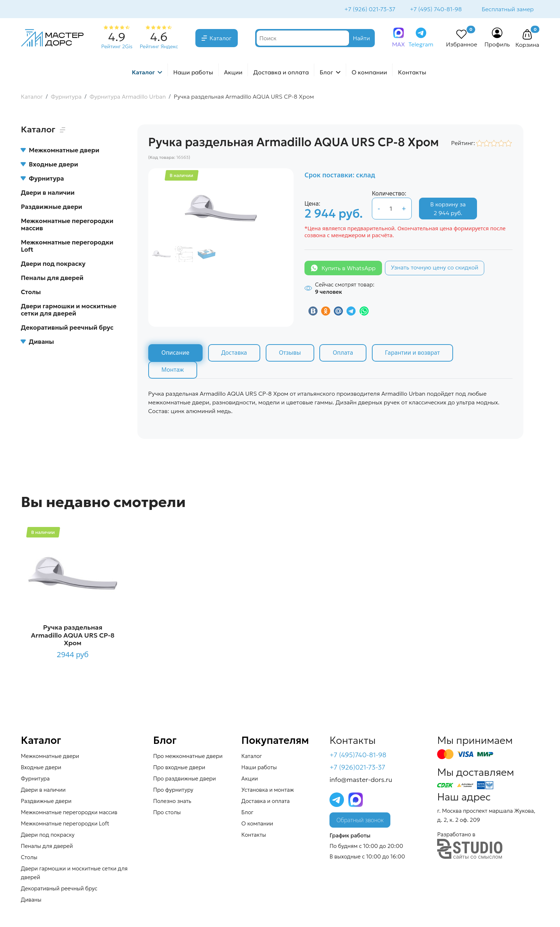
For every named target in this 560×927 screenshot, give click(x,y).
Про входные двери (179, 768)
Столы (31, 293)
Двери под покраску (53, 264)
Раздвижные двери (52, 207)
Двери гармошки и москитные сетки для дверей (69, 310)
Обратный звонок (360, 821)
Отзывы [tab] (291, 354)
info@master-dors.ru (361, 780)
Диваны (38, 342)
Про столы (167, 813)
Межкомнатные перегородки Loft (67, 247)
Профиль (497, 45)
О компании (369, 73)
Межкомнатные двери (60, 151)
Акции (233, 73)
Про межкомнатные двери (188, 757)
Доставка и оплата (281, 73)
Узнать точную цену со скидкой (435, 268)
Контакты (412, 73)
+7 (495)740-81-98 (358, 756)
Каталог (221, 39)
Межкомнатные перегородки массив (67, 225)
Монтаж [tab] (173, 371)
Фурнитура (43, 179)
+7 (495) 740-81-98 (435, 9)
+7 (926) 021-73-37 (369, 9)
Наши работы (193, 73)
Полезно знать (172, 802)
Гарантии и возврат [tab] (414, 354)
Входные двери (50, 165)
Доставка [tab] (235, 354)
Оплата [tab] (344, 354)
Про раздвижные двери (185, 780)
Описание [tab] (176, 354)
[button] (527, 36)
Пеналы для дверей (52, 279)
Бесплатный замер (507, 9)
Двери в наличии (48, 193)
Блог (326, 73)
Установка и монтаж (268, 791)
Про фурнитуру (173, 791)
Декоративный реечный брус (67, 328)
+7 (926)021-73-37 (357, 768)
